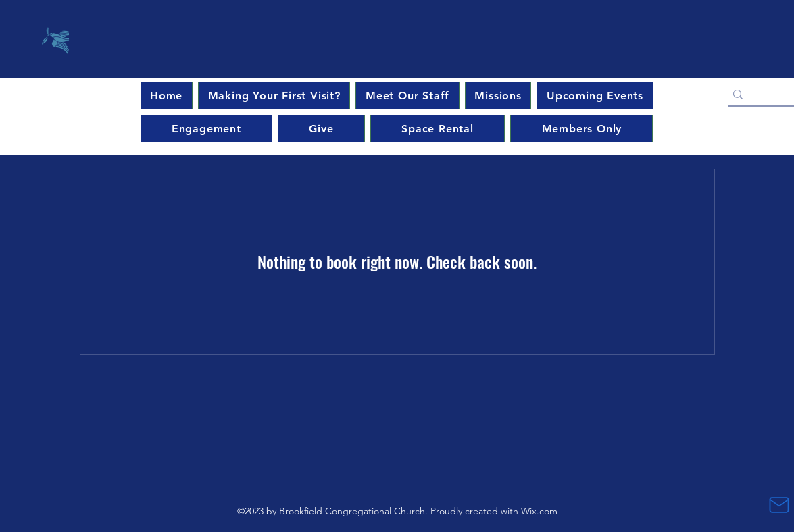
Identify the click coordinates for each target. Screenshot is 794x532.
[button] (595, 96)
